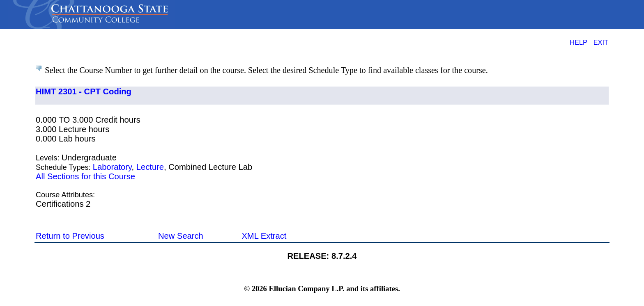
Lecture (150, 167)
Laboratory (112, 167)
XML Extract (264, 236)
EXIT (601, 42)
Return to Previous (70, 236)
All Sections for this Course (85, 176)
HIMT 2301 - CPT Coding (84, 91)
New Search (181, 236)
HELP (578, 42)
